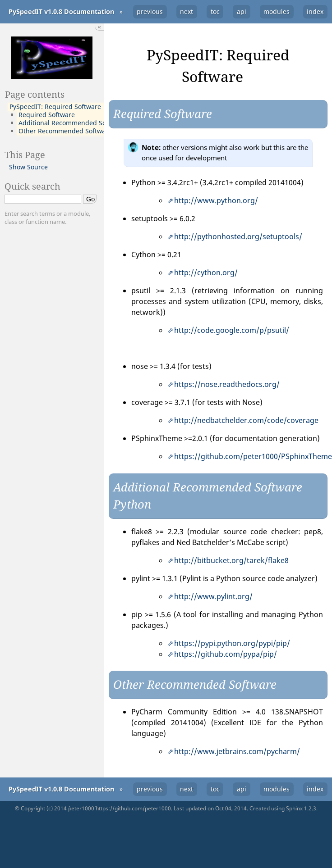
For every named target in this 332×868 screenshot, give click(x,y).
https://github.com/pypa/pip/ (226, 654)
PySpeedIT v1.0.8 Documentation (61, 11)
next (187, 11)
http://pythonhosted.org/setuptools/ (238, 236)
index (315, 11)
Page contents (35, 94)
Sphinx (294, 808)
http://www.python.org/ (216, 200)
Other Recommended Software (65, 131)
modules (277, 11)
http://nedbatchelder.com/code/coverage (246, 420)
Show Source (28, 167)
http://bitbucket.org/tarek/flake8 (231, 560)
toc (215, 11)
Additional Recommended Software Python (83, 123)
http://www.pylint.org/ (213, 596)
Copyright (33, 808)
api (242, 11)
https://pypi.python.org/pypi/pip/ (232, 643)
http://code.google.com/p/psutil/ (232, 330)
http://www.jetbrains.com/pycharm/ (237, 751)
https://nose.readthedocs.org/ (227, 384)
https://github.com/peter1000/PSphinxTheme (253, 456)
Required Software (47, 115)
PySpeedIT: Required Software (55, 107)
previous (150, 11)
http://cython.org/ (206, 273)
